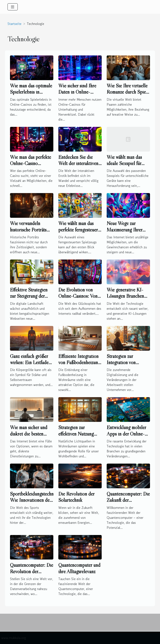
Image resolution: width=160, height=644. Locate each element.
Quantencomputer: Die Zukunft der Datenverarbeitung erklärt (128, 503)
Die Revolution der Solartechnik (76, 497)
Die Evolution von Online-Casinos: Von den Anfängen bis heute (78, 299)
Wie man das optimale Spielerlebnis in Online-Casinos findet (31, 92)
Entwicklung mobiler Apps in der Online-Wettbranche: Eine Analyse (126, 437)
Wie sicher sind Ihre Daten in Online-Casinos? (77, 92)
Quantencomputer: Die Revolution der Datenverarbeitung (32, 571)
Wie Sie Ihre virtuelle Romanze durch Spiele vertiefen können (128, 92)
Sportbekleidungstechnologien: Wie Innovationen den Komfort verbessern (39, 500)
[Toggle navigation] (13, 7)
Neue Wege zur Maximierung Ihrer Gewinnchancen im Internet (124, 233)
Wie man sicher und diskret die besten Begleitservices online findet (31, 437)
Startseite (14, 24)
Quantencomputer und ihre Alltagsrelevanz (79, 568)
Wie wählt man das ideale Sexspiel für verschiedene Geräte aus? (126, 167)
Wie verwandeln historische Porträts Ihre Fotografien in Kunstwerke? (28, 233)
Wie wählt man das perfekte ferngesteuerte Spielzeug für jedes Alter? (80, 233)
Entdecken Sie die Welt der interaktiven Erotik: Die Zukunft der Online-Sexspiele (78, 167)
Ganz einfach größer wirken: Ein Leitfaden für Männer (30, 362)
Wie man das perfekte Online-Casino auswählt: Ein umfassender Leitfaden (31, 167)
